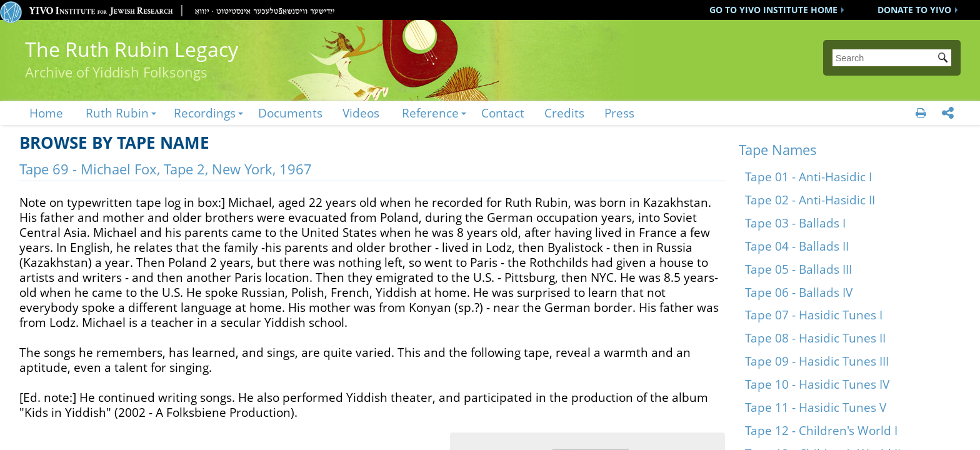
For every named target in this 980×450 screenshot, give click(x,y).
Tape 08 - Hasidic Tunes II (815, 338)
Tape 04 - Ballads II (797, 246)
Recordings (205, 113)
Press (619, 113)
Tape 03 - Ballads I (795, 223)
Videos (361, 113)
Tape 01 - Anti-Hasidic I (808, 177)
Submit (945, 59)
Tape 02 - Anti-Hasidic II (810, 200)
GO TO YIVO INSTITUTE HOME (773, 10)
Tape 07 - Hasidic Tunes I (814, 315)
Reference (430, 113)
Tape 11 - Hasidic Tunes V (816, 407)
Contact (503, 113)
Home (46, 113)
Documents (290, 113)
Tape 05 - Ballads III (798, 269)
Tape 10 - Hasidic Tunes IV (817, 384)
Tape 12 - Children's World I (821, 430)
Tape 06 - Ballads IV (799, 292)
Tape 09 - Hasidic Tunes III (817, 361)
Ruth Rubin (117, 113)
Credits (564, 113)
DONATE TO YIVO (914, 10)
